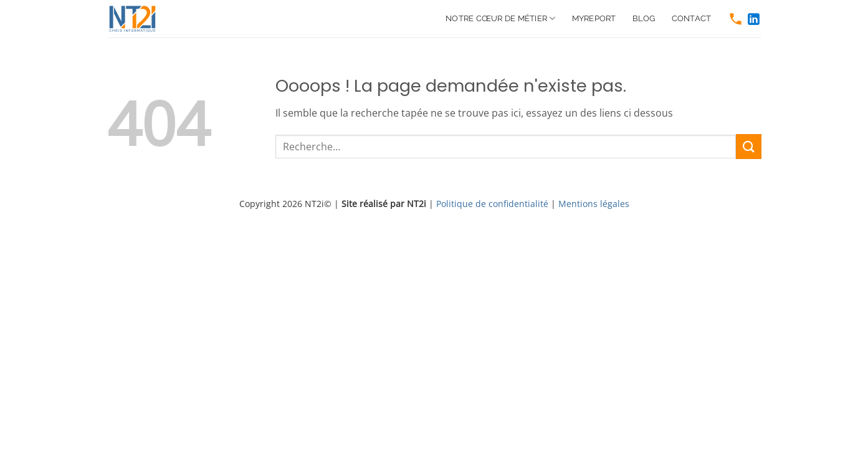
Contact (692, 18)
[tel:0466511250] (736, 19)
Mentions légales (594, 204)
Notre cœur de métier (501, 18)
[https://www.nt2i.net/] (138, 19)
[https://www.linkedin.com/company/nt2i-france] (754, 19)
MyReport (594, 18)
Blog (644, 18)
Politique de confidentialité (492, 204)
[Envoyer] (748, 146)
